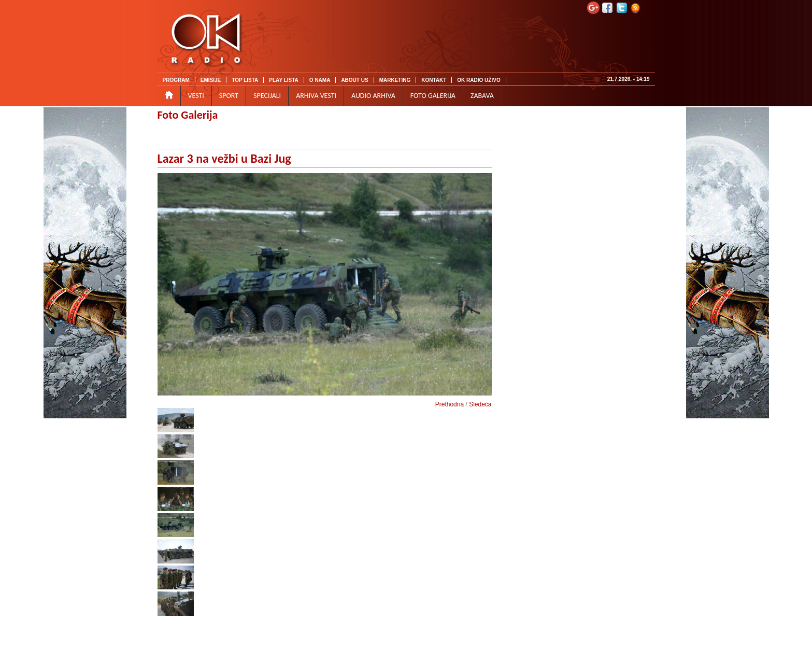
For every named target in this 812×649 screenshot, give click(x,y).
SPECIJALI (267, 96)
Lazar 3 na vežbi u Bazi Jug (224, 158)
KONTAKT (434, 80)
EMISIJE (211, 80)
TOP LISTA (245, 80)
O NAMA (320, 80)
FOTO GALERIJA (433, 96)
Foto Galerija (188, 115)
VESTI (196, 96)
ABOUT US (354, 80)
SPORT (229, 96)
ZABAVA (482, 96)
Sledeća (480, 404)
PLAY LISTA (284, 80)
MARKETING (395, 80)
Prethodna (450, 404)
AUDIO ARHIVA (373, 96)
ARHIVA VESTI (316, 96)
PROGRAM (176, 80)
